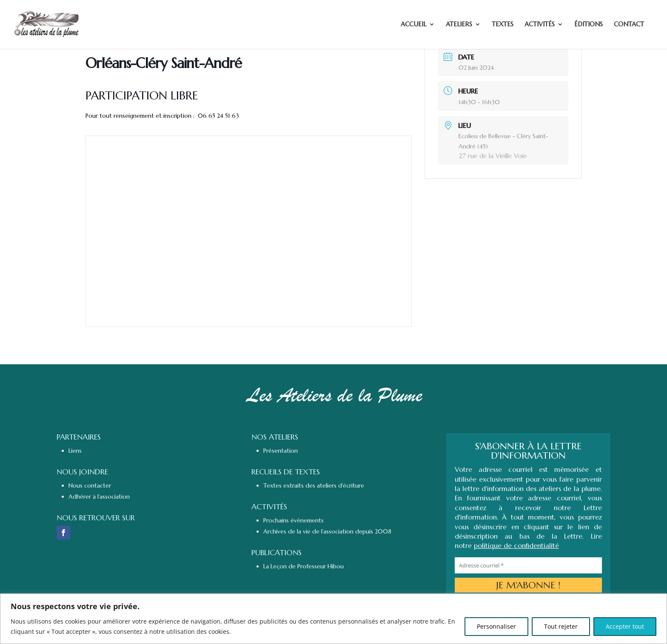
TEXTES (503, 25)
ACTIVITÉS (540, 25)
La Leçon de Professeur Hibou (304, 566)
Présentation (281, 451)
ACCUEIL (413, 25)
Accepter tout (625, 626)
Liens (75, 451)
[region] (333, 619)
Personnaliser (496, 626)
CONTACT (629, 25)
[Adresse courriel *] (528, 565)
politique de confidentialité (516, 545)
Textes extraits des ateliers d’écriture (314, 485)
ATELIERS (459, 25)
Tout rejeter (561, 626)
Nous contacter (90, 485)
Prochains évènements (294, 520)
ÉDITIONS (589, 25)
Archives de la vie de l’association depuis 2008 (327, 531)
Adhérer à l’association (99, 496)
